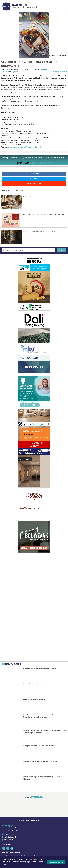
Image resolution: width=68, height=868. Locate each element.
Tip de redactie (34, 183)
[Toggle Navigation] (62, 6)
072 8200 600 (9, 834)
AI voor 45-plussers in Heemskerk (35, 699)
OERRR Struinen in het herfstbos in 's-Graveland (41, 232)
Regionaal (15, 72)
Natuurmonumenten (60, 72)
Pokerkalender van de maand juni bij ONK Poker (39, 668)
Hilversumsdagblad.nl (21, 5)
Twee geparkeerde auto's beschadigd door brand (40, 746)
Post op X (34, 179)
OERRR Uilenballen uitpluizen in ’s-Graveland (40, 197)
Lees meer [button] (7, 865)
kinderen (43, 69)
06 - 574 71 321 (42, 163)
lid (47, 69)
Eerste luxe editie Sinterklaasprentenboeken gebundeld (43, 214)
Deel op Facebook (34, 174)
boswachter (5, 72)
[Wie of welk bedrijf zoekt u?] (29, 250)
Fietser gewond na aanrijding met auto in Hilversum (41, 761)
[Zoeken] (62, 250)
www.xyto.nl (9, 840)
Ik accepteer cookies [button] (56, 862)
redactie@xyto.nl (10, 837)
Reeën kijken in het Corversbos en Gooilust (38, 684)
